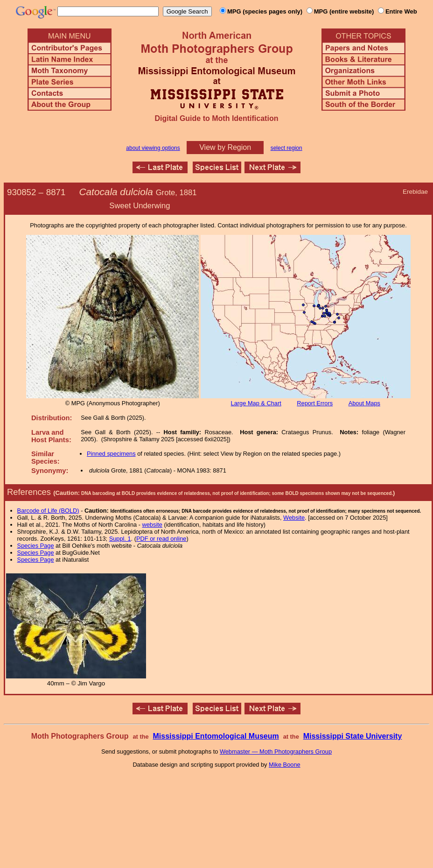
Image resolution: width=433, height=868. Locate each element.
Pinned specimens (111, 454)
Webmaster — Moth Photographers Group (276, 752)
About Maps (364, 403)
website (152, 525)
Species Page (36, 546)
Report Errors (315, 403)
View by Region (225, 147)
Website (294, 518)
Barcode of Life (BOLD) (48, 511)
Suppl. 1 (120, 539)
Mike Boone (285, 765)
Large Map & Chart (256, 403)
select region (286, 148)
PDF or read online (161, 539)
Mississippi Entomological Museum (216, 736)
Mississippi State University (353, 736)
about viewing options (153, 148)
